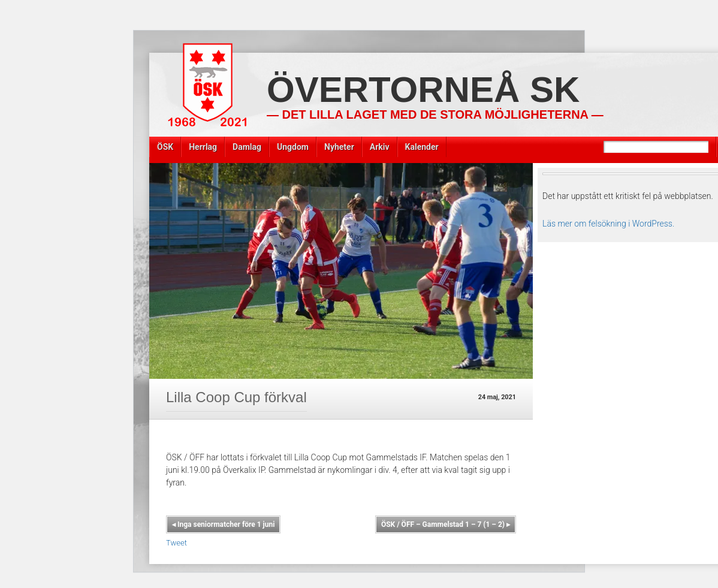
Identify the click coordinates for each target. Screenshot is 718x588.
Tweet (177, 543)
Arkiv (380, 147)
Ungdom (293, 147)
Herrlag (203, 147)
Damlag (247, 147)
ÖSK (165, 147)
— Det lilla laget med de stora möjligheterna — (435, 114)
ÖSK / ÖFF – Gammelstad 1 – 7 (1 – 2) (446, 524)
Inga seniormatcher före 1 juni (223, 524)
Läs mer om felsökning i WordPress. (608, 224)
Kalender (422, 147)
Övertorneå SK (423, 90)
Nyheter (339, 147)
